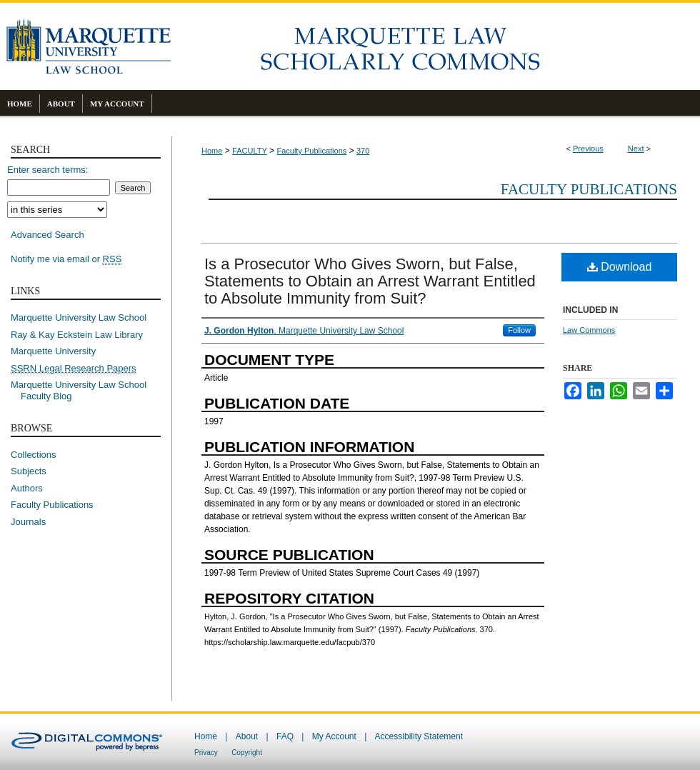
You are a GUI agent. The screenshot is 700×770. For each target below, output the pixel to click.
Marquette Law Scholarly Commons (436, 46)
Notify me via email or (66, 259)
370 (363, 151)
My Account (334, 736)
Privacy (206, 752)
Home (212, 151)
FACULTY (250, 151)
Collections (34, 455)
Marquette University (53, 351)
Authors (27, 488)
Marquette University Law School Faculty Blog (84, 390)
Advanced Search (47, 235)
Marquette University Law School (79, 317)
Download (620, 267)
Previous (588, 149)
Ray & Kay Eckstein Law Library (77, 335)
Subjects (29, 471)
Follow (519, 330)
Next (636, 149)
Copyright (247, 752)
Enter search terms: (47, 170)
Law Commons (589, 330)
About (247, 736)
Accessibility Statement (419, 736)
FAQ (285, 736)
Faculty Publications (311, 151)
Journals (28, 522)
